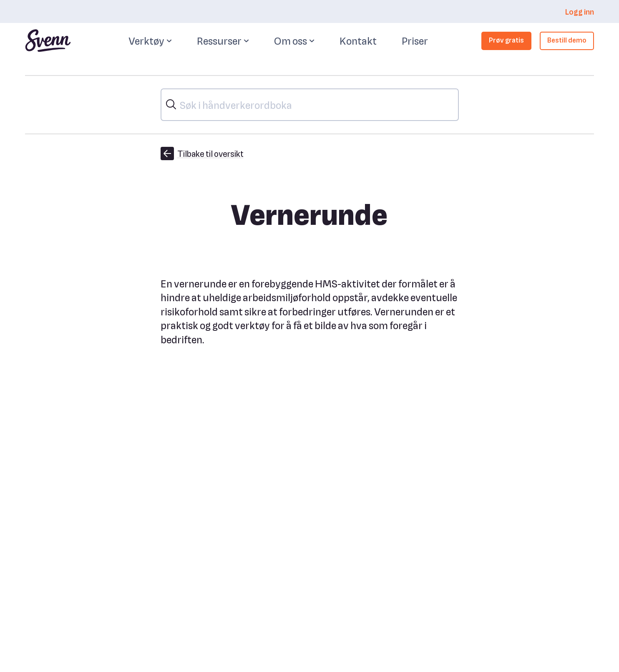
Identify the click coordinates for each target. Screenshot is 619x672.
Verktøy (150, 41)
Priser (415, 41)
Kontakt (358, 41)
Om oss (294, 41)
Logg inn (579, 11)
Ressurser (223, 41)
